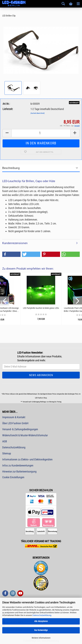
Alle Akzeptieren (41, 621)
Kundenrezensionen (15, 243)
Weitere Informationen (41, 638)
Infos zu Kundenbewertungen (18, 465)
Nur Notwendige (41, 630)
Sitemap (7, 453)
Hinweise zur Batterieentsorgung (19, 471)
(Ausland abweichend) (38, 113)
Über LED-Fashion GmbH (15, 423)
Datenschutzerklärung (42, 615)
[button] (11, 254)
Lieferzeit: (8, 109)
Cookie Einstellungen (13, 477)
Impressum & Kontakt (14, 417)
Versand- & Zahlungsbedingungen (20, 429)
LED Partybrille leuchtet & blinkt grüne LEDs (41, 308)
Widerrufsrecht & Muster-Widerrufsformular (25, 435)
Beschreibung (11, 168)
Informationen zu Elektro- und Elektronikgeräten (27, 459)
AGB (5, 441)
